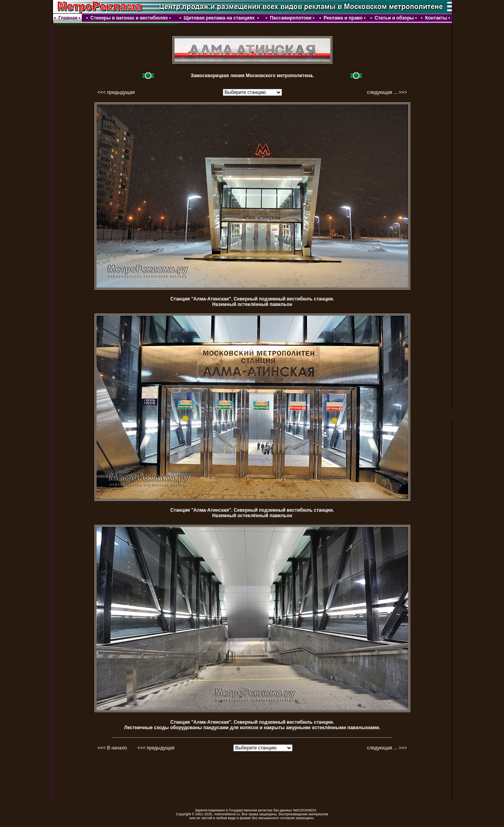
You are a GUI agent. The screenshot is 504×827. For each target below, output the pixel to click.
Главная (68, 18)
